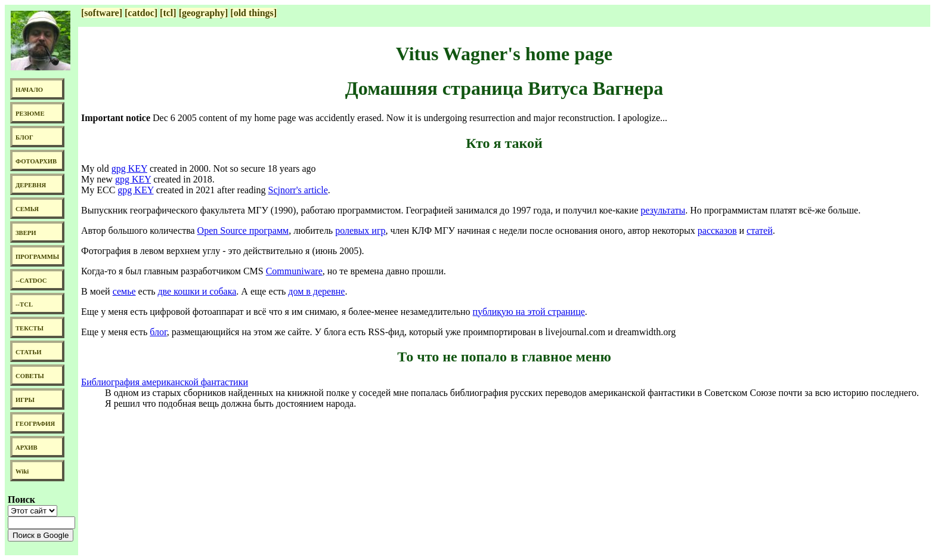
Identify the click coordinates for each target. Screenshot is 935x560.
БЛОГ (24, 137)
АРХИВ (27, 448)
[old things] (253, 13)
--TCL (24, 304)
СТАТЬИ (28, 352)
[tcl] (168, 13)
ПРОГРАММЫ (37, 257)
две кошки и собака (197, 291)
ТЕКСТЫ (30, 328)
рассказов (717, 231)
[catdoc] (141, 13)
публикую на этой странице (529, 312)
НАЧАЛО (29, 90)
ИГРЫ (25, 400)
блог (158, 332)
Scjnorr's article (298, 190)
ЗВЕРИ (26, 233)
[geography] (204, 13)
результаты (663, 210)
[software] (102, 13)
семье (124, 291)
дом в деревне (316, 291)
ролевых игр (360, 231)
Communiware (294, 271)
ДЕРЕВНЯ (31, 185)
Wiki (22, 471)
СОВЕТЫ (30, 376)
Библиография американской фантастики (165, 382)
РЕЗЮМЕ (30, 114)
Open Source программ (243, 231)
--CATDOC (31, 281)
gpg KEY (129, 168)
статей (760, 231)
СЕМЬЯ (27, 209)
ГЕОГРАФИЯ (35, 424)
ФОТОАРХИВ (36, 161)
